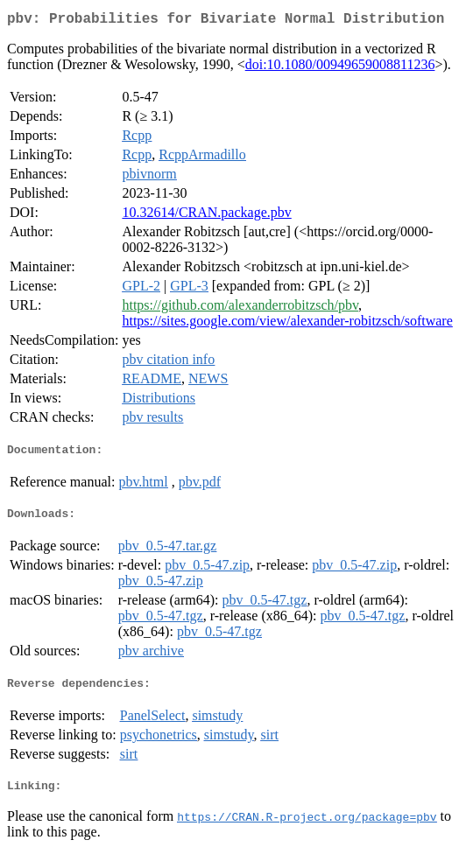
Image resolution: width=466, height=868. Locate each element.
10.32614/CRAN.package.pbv (206, 216)
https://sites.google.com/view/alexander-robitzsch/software (287, 324)
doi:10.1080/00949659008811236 (340, 68)
